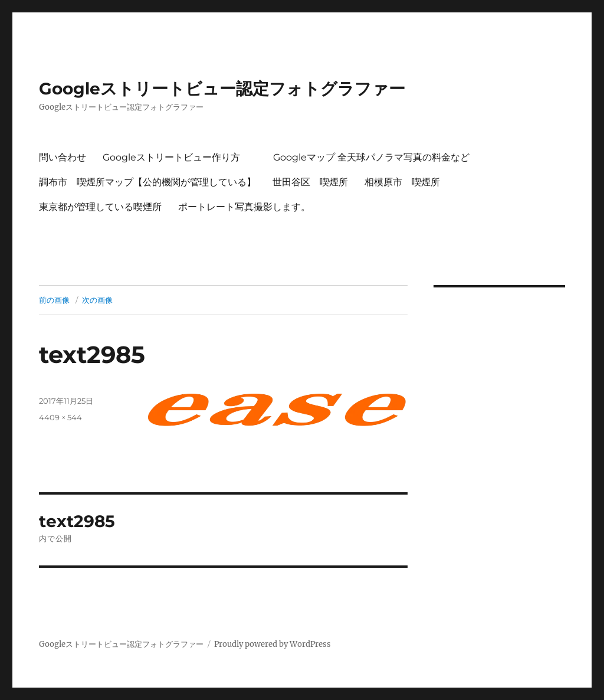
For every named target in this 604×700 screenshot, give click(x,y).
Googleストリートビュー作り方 (171, 157)
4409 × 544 (60, 417)
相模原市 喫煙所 (402, 182)
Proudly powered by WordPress (273, 644)
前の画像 (54, 300)
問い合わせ (63, 157)
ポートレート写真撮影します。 (244, 207)
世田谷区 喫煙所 (310, 182)
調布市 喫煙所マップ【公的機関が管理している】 (147, 182)
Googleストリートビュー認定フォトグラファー (222, 89)
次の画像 (97, 300)
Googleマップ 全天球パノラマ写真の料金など (371, 157)
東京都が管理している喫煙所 (100, 207)
